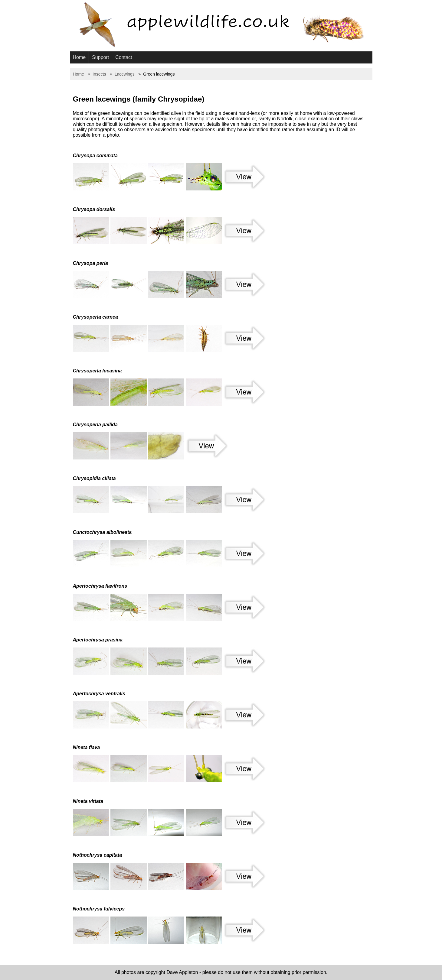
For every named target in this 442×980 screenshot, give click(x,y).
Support (100, 57)
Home (79, 57)
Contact (124, 57)
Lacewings (125, 74)
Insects (99, 74)
